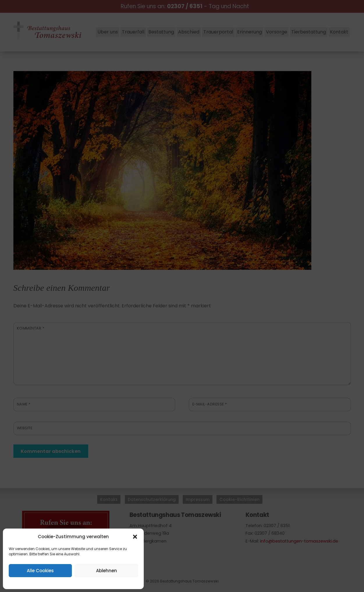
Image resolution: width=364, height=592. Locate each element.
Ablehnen (106, 571)
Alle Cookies (40, 571)
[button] (135, 537)
